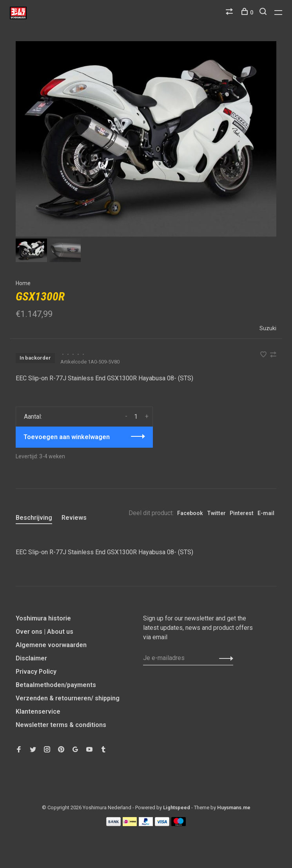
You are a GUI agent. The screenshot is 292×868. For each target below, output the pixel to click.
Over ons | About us (44, 632)
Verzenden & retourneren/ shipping (68, 698)
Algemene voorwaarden (51, 645)
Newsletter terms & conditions (61, 725)
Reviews (74, 518)
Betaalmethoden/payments (56, 685)
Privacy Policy (36, 672)
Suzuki (268, 328)
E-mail (266, 513)
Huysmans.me (234, 807)
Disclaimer (31, 658)
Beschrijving (34, 518)
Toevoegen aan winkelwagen (67, 437)
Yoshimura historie (43, 618)
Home (23, 283)
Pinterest (242, 513)
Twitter (216, 513)
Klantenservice (38, 712)
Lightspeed (177, 807)
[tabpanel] (146, 139)
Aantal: (33, 417)
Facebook (190, 513)
